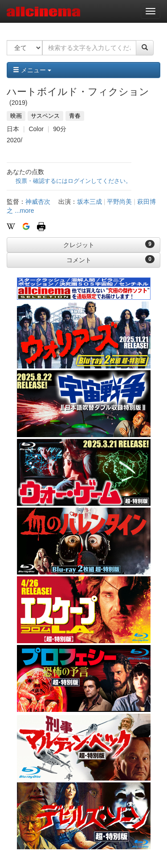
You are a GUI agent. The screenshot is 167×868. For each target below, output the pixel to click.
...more (24, 211)
